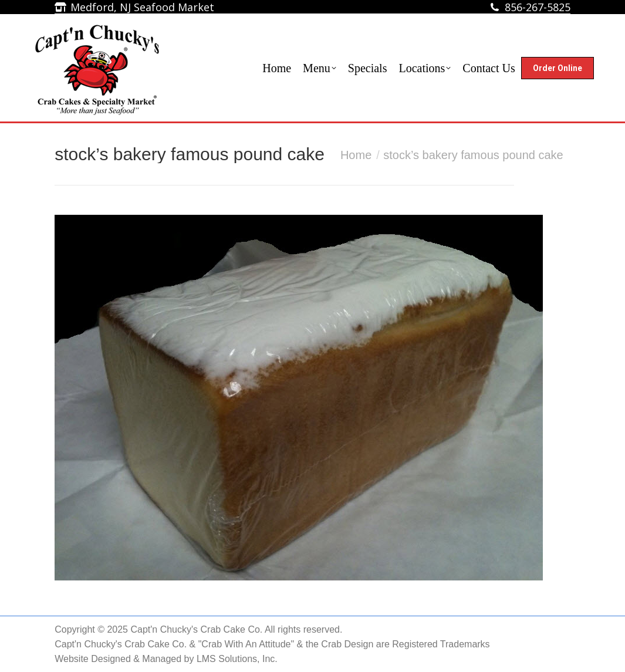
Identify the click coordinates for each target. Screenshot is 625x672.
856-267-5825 (538, 7)
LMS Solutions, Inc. (237, 659)
